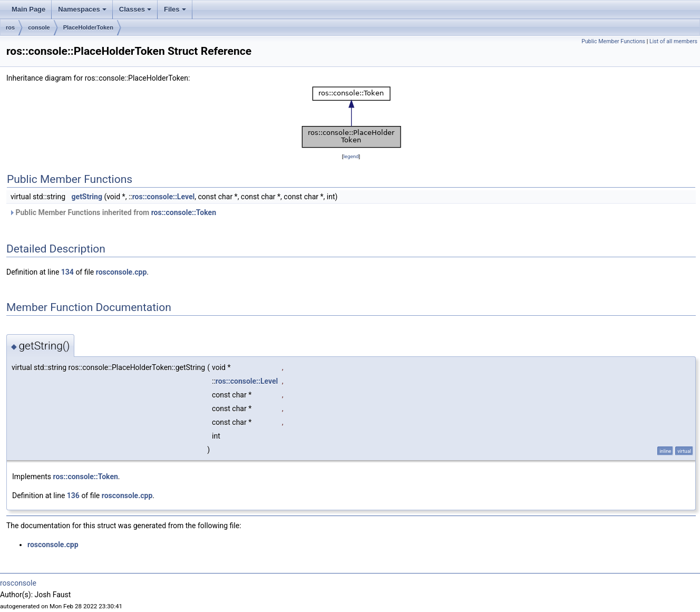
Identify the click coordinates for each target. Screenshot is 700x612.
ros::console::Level (164, 197)
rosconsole (18, 583)
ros (10, 27)
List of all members (673, 41)
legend (351, 156)
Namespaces (83, 12)
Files (176, 12)
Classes (136, 12)
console (39, 27)
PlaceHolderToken (88, 27)
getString (87, 197)
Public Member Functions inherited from (113, 212)
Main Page (28, 9)
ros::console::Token (184, 212)
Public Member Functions (613, 41)
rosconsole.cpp (121, 272)
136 (73, 496)
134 (67, 272)
